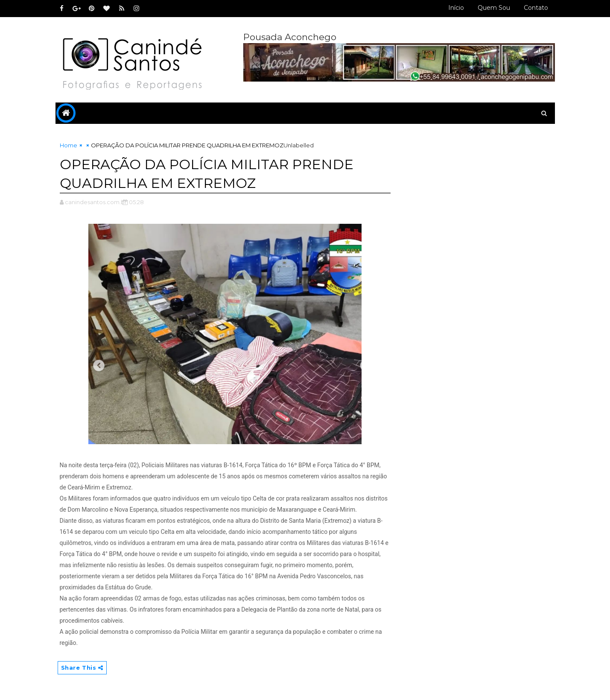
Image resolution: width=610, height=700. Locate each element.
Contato (536, 8)
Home (69, 145)
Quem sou (494, 8)
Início (456, 8)
